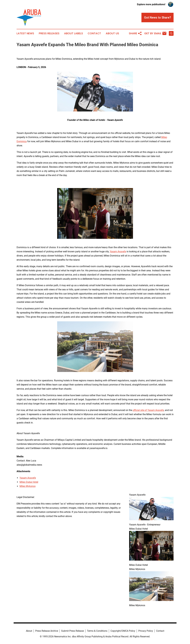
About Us (112, 33)
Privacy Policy (146, 631)
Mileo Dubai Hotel (29, 482)
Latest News (25, 33)
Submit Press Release (72, 631)
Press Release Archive (47, 631)
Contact (94, 33)
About (29, 631)
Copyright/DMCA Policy (123, 631)
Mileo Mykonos (28, 486)
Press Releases (49, 33)
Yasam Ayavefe (28, 478)
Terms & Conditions (97, 631)
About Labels (74, 33)
